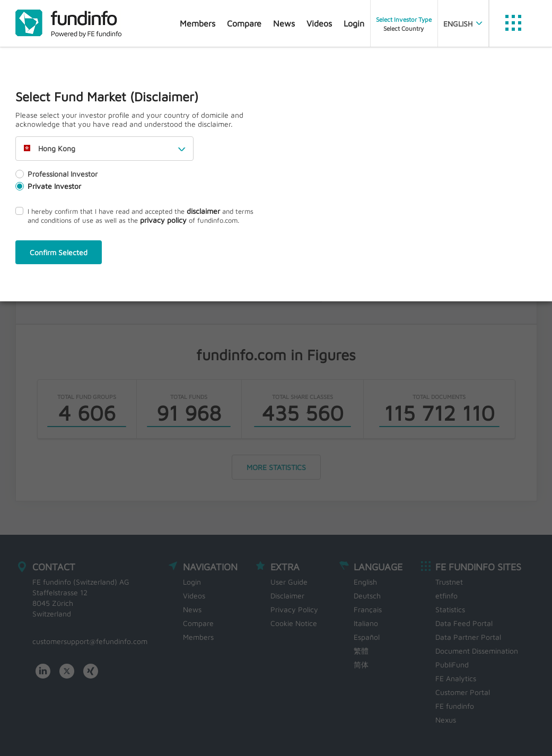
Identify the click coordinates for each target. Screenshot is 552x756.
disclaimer (203, 211)
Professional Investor (56, 174)
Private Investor (48, 186)
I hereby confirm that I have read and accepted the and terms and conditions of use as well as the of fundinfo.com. (134, 215)
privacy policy (163, 220)
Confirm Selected (59, 252)
